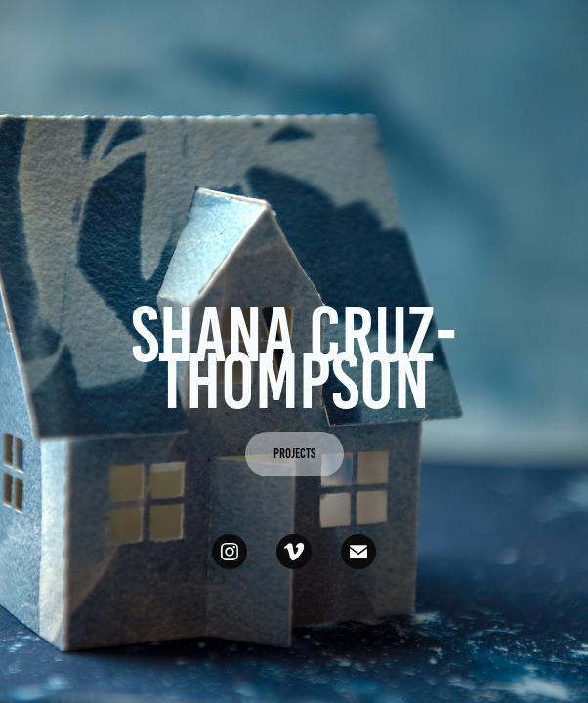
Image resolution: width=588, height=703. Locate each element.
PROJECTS (294, 454)
